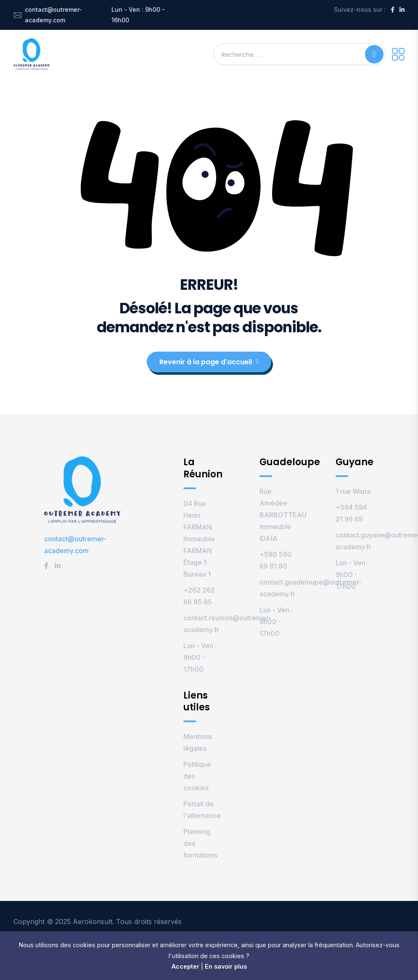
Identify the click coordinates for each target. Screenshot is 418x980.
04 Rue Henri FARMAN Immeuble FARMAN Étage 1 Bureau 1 (199, 539)
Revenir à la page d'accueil (209, 362)
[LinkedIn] (402, 9)
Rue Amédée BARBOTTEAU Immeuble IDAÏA (283, 515)
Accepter (185, 966)
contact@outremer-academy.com (53, 15)
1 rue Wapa (353, 491)
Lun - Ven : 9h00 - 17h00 (200, 657)
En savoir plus (226, 966)
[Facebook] (393, 9)
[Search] (374, 54)
